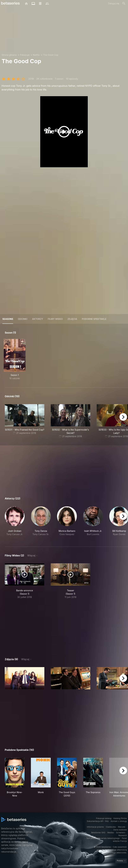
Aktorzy (38, 319)
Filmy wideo (55, 319)
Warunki (122, 827)
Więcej (31, 555)
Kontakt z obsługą (119, 821)
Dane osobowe (120, 830)
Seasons (8, 319)
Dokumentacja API (95, 821)
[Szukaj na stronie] (124, 3)
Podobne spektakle (94, 319)
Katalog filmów (120, 818)
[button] (15, 523)
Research (123, 835)
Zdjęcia (72, 319)
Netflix (36, 55)
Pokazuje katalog (104, 818)
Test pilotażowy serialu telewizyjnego (103, 838)
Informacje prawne (95, 827)
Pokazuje (25, 55)
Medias (111, 833)
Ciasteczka (111, 827)
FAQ (107, 821)
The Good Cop (51, 55)
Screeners (121, 833)
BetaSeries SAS (98, 833)
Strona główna (9, 55)
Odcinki (23, 319)
